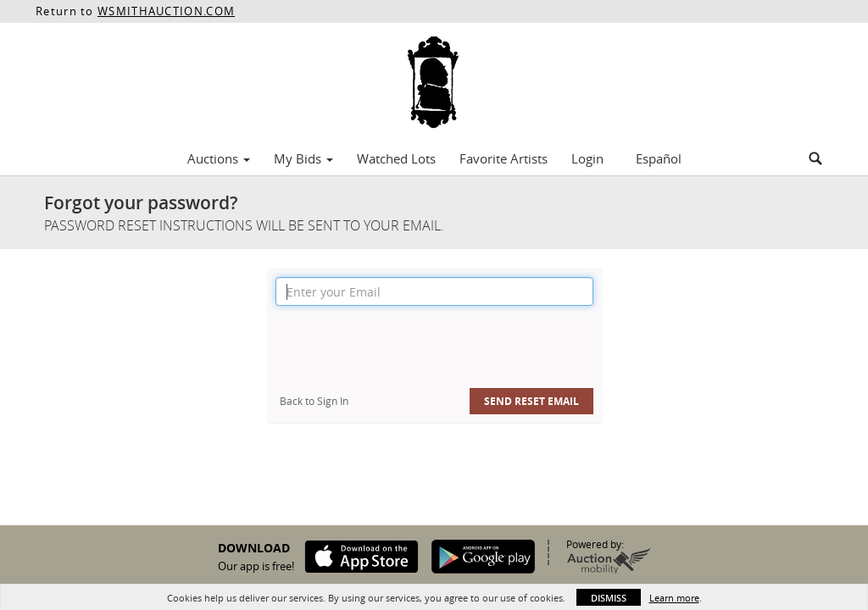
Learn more (674, 598)
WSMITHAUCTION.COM (166, 11)
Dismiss (609, 598)
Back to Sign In (314, 401)
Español (659, 158)
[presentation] (404, 347)
